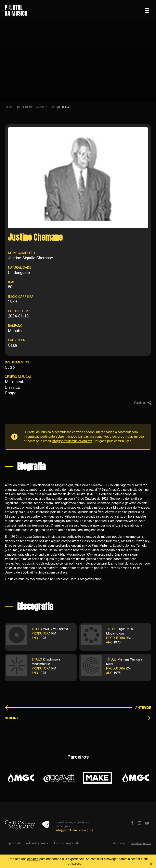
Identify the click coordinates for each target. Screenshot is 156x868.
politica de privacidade (65, 843)
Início (8, 107)
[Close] (151, 863)
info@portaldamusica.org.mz (72, 441)
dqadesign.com (141, 843)
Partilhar (143, 403)
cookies (33, 859)
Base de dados (24, 107)
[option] (21, 778)
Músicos (42, 107)
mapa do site (13, 843)
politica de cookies (36, 843)
